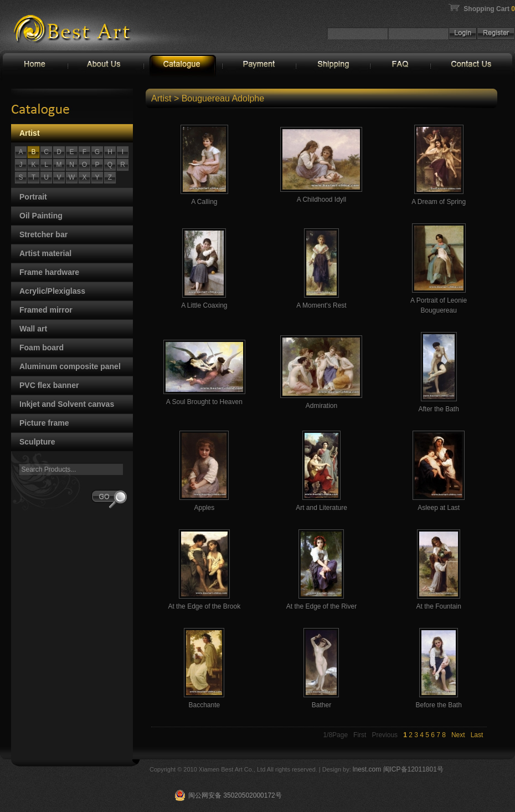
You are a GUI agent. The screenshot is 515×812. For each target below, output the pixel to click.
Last (477, 735)
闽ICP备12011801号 (413, 769)
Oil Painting (41, 216)
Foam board (42, 348)
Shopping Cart (489, 9)
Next (458, 735)
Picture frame (44, 423)
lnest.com (368, 769)
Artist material (45, 253)
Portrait (33, 197)
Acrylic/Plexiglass (52, 291)
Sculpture (37, 442)
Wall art (33, 329)
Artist (30, 133)
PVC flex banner (49, 385)
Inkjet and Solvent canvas (67, 404)
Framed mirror (46, 310)
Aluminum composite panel (70, 366)
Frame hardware (49, 272)
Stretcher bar (43, 234)
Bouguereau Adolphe (223, 98)
